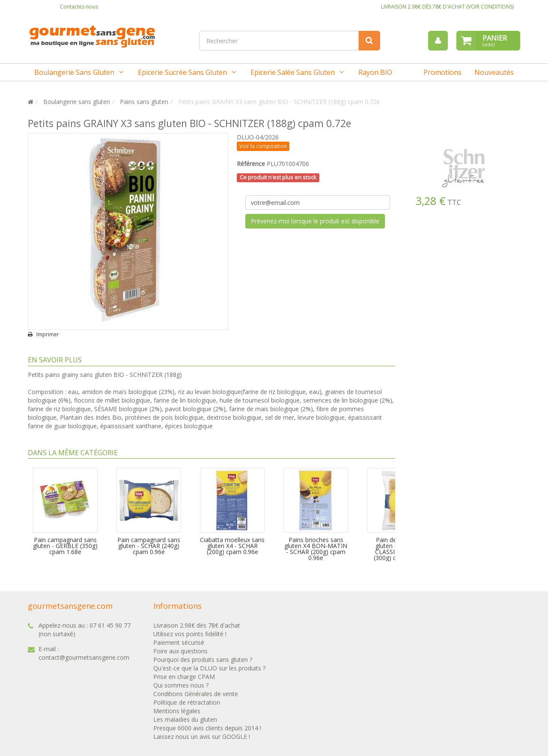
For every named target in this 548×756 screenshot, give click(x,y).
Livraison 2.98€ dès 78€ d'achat (197, 625)
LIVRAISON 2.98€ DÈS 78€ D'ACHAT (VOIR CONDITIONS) (447, 7)
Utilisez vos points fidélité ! (190, 634)
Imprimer (48, 335)
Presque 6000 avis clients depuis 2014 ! (207, 728)
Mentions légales (177, 711)
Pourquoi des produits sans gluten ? (203, 660)
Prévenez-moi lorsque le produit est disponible (315, 221)
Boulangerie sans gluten (74, 72)
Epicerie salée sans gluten (293, 72)
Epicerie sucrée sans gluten (182, 72)
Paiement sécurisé (179, 642)
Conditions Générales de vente (196, 694)
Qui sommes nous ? (181, 685)
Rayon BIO (375, 72)
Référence (251, 164)
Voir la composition (263, 146)
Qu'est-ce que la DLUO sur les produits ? (209, 668)
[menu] (438, 41)
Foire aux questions (180, 651)
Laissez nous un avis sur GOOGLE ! (202, 737)
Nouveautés (494, 72)
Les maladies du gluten (185, 719)
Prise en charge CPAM (184, 677)
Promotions (442, 72)
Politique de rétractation (187, 702)
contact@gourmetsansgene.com (84, 657)
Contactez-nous (79, 7)
